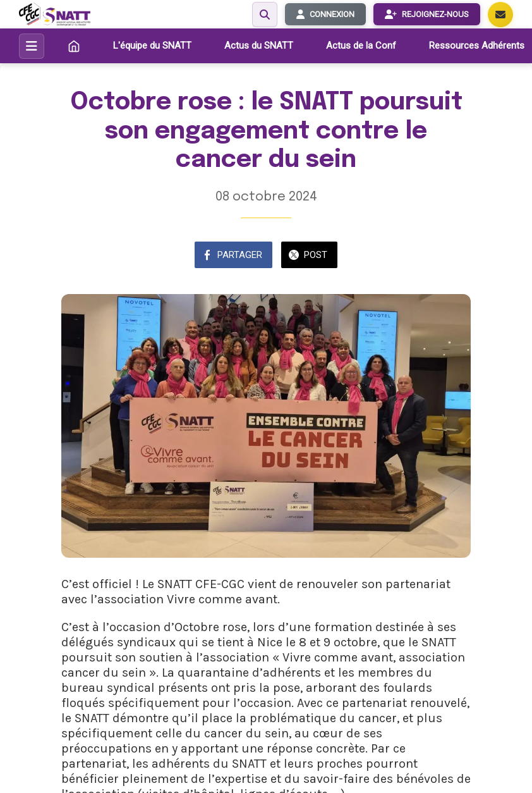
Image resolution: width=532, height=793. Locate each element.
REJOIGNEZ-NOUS (427, 14)
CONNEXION (325, 14)
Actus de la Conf (361, 46)
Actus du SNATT (259, 46)
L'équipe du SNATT (152, 46)
